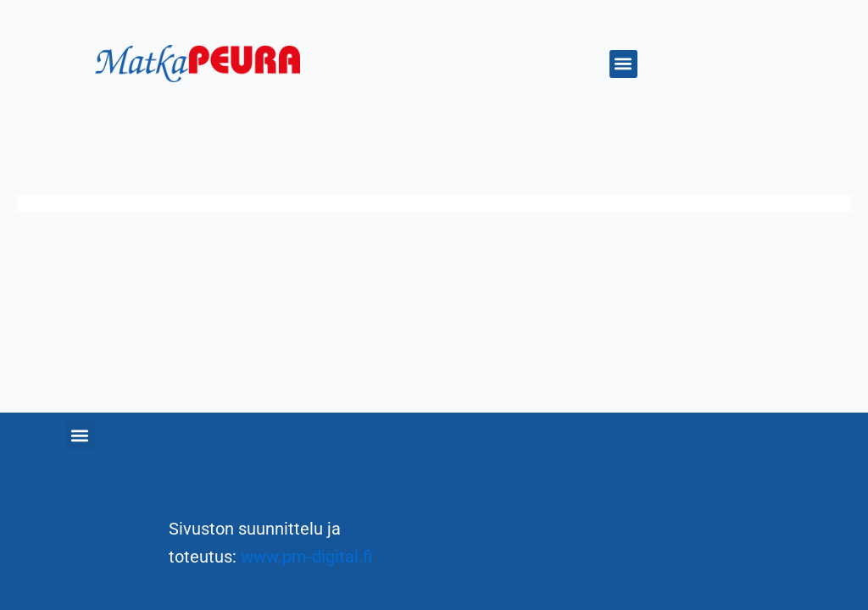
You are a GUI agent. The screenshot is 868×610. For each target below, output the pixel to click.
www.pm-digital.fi (306, 557)
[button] (623, 64)
